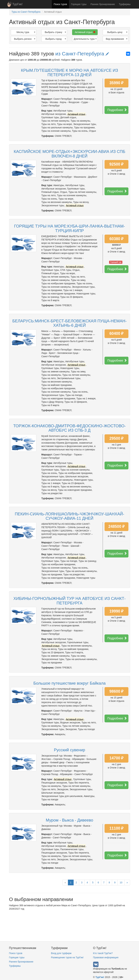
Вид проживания (116, 39)
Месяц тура (26, 32)
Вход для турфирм (61, 953)
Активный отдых (85, 32)
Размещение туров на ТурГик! (67, 957)
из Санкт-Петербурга (82, 54)
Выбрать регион (25, 39)
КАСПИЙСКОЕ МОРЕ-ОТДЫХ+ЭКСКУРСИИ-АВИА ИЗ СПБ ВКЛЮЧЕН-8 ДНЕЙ (70, 154)
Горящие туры (79, 4)
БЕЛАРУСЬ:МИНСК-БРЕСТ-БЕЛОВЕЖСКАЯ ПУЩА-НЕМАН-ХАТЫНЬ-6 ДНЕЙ (70, 323)
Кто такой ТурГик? (103, 953)
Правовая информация (106, 957)
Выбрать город (56, 39)
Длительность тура (85, 39)
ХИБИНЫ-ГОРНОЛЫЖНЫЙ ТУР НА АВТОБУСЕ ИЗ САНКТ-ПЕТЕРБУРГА (69, 601)
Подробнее (117, 110)
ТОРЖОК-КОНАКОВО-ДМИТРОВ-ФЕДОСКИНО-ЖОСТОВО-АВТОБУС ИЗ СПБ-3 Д (69, 428)
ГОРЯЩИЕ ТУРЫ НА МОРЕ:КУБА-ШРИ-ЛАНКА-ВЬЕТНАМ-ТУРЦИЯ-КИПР (70, 228)
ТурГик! (17, 4)
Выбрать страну (55, 32)
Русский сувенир (70, 750)
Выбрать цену (117, 32)
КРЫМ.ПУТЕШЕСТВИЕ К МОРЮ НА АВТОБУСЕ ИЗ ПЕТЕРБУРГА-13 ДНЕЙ (69, 73)
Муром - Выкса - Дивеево (70, 820)
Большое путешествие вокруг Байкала (70, 683)
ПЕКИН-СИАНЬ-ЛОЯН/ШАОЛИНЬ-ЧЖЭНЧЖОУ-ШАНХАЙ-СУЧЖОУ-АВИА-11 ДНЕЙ (69, 516)
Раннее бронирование (103, 4)
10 (121, 882)
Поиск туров (60, 4)
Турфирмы (125, 4)
